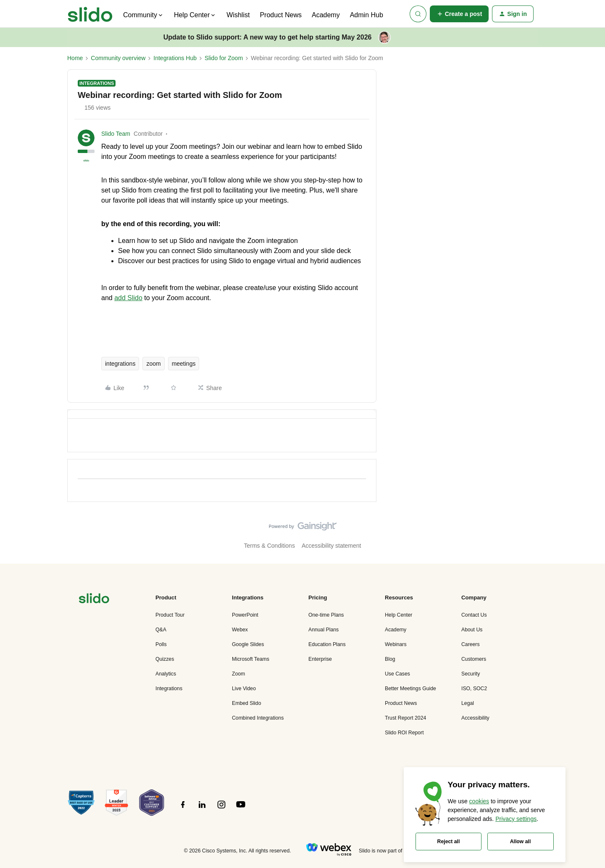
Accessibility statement (331, 546)
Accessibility (475, 718)
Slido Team (116, 134)
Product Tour (170, 615)
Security (471, 674)
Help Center (399, 615)
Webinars (396, 644)
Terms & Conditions (270, 546)
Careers (471, 644)
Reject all (449, 842)
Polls (161, 644)
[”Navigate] (94, 600)
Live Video (244, 689)
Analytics (166, 674)
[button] (459, 14)
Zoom (238, 674)
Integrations (169, 689)
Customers (474, 659)
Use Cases (397, 674)
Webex (240, 630)
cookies (479, 801)
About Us (472, 630)
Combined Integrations (258, 718)
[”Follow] (183, 809)
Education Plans (327, 644)
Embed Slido (246, 703)
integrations (120, 364)
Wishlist (238, 15)
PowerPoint (245, 615)
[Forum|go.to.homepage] (90, 14)
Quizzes (165, 659)
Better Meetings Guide (410, 689)
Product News (281, 15)
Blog (390, 659)
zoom (153, 364)
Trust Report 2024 (405, 718)
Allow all (521, 842)
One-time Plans (326, 615)
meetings (184, 364)
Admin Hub (367, 15)
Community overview (118, 58)
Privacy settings (516, 819)
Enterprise (320, 659)
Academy (326, 15)
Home (75, 58)
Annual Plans (324, 630)
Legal (468, 703)
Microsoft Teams (251, 659)
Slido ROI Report (404, 733)
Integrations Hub (175, 58)
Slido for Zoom (224, 58)
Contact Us (474, 615)
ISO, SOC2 (474, 689)
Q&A (161, 630)
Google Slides (248, 644)
